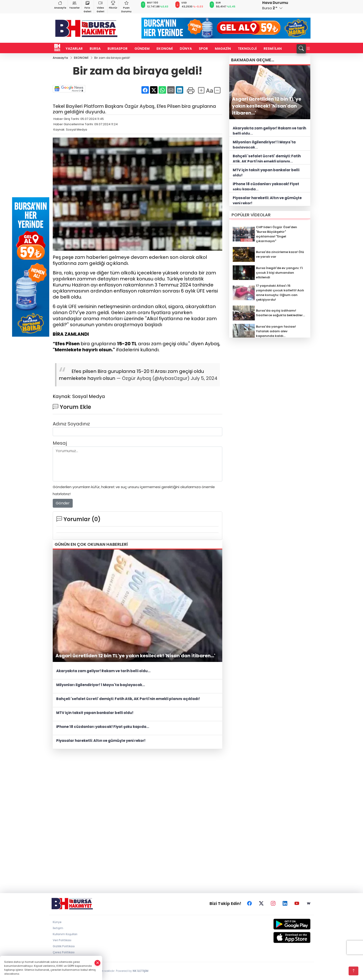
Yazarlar (74, 5)
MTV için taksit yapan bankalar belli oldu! (95, 713)
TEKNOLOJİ (247, 49)
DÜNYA (186, 49)
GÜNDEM (142, 49)
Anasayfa (60, 5)
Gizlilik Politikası (64, 946)
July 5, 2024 (204, 378)
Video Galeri (101, 7)
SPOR (203, 49)
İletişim (58, 928)
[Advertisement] (182, 789)
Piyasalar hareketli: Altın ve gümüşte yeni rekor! (101, 741)
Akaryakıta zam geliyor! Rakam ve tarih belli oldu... (103, 671)
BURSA (95, 49)
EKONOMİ (165, 49)
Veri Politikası (62, 940)
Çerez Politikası (64, 952)
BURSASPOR (118, 49)
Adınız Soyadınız (71, 424)
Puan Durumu (126, 7)
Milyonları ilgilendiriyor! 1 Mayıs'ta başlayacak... (101, 685)
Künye (57, 922)
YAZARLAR (74, 49)
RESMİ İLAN (273, 49)
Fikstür (113, 5)
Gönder (63, 503)
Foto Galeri (87, 7)
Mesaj (60, 443)
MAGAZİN (223, 49)
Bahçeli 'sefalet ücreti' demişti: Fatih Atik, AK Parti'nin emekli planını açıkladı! (128, 699)
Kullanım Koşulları (65, 934)
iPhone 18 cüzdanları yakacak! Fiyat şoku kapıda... (103, 727)
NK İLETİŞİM (141, 971)
